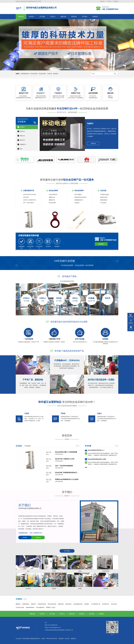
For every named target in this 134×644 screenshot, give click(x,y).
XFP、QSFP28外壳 (29, 203)
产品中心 (53, 17)
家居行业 (22, 140)
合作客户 (32, 17)
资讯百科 (74, 17)
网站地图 (61, 639)
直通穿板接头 (26, 604)
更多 (21, 149)
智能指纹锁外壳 (79, 200)
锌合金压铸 (114, 604)
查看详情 (93, 143)
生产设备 (42, 17)
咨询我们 (101, 244)
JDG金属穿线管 (40, 607)
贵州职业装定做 (52, 604)
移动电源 (55, 74)
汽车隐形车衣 (106, 604)
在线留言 (102, 1)
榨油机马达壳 (104, 197)
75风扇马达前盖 (104, 194)
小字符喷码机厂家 (95, 604)
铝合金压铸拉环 (53, 194)
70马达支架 (103, 203)
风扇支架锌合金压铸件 (81, 197)
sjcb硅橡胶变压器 (78, 604)
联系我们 (116, 1)
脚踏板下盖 (52, 200)
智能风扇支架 (104, 200)
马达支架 (50, 74)
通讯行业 (22, 136)
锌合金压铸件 (42, 74)
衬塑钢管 (87, 604)
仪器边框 (77, 203)
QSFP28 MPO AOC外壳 (30, 194)
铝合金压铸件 (34, 74)
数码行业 (22, 131)
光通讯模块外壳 (25, 74)
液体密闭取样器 (30, 607)
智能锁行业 (23, 144)
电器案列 (22, 127)
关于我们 (109, 1)
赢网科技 (18, 604)
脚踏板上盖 (52, 197)
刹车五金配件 (78, 194)
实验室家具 (61, 604)
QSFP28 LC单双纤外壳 (29, 200)
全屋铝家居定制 (42, 604)
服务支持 (63, 17)
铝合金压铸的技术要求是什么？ (96, 451)
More (78, 446)
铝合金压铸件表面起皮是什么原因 (97, 460)
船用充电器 (68, 604)
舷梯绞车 (33, 604)
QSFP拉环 (26, 197)
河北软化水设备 (20, 607)
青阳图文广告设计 (51, 607)
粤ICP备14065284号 (52, 639)
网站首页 (21, 17)
